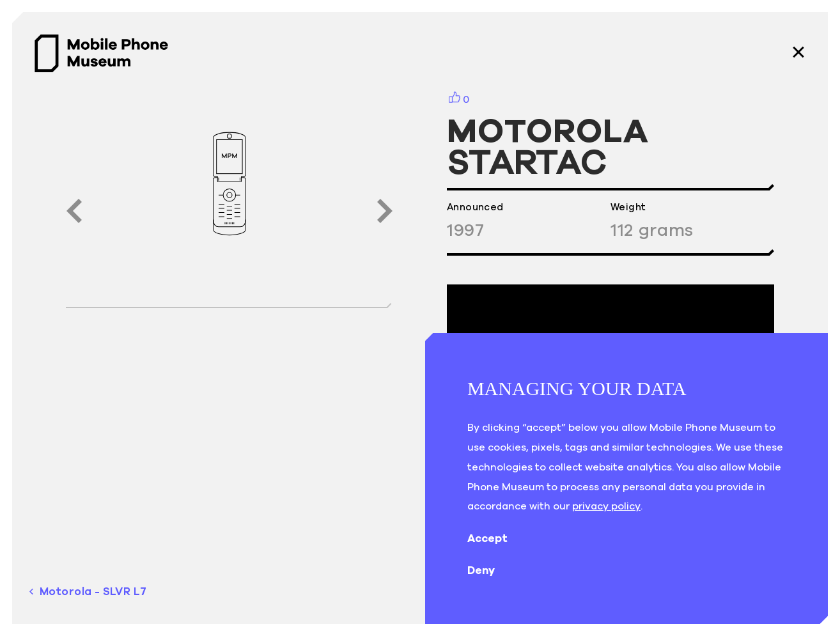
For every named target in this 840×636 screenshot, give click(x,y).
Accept (498, 538)
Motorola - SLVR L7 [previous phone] (88, 592)
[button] (74, 211)
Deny (491, 570)
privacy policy (606, 506)
